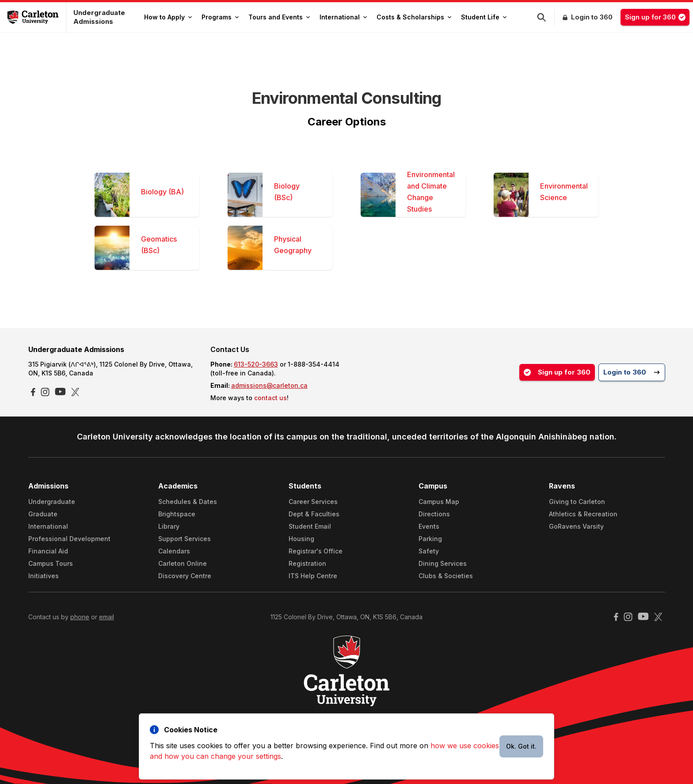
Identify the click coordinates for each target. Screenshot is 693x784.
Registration (307, 563)
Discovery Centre (185, 576)
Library (169, 526)
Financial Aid (48, 551)
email (107, 617)
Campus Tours (51, 563)
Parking (430, 539)
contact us (270, 398)
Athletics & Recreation (583, 514)
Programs (220, 17)
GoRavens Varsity (576, 526)
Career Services (313, 502)
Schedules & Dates (188, 502)
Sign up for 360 (657, 17)
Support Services (185, 539)
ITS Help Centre (313, 576)
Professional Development (69, 539)
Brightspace (177, 514)
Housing (301, 539)
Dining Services (443, 563)
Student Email (310, 526)
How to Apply (168, 17)
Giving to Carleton (577, 502)
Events (429, 526)
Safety (429, 551)
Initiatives (44, 576)
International (343, 17)
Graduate (43, 514)
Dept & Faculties (314, 514)
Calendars (174, 551)
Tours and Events (279, 17)
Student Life (484, 17)
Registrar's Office (316, 551)
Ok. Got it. (521, 746)
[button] (546, 17)
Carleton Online (183, 563)
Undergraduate (52, 502)
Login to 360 (592, 17)
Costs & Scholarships (414, 17)
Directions (434, 514)
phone (80, 617)
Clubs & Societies (446, 576)
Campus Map (439, 502)
